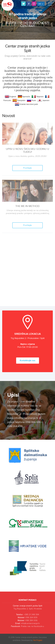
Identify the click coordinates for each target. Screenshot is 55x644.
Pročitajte (27, 168)
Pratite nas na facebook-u (32, 626)
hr (41, 4)
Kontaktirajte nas (28, 360)
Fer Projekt (38, 640)
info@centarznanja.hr (30, 623)
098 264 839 (31, 618)
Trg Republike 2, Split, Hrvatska (28, 609)
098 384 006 (31, 621)
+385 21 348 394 (31, 615)
